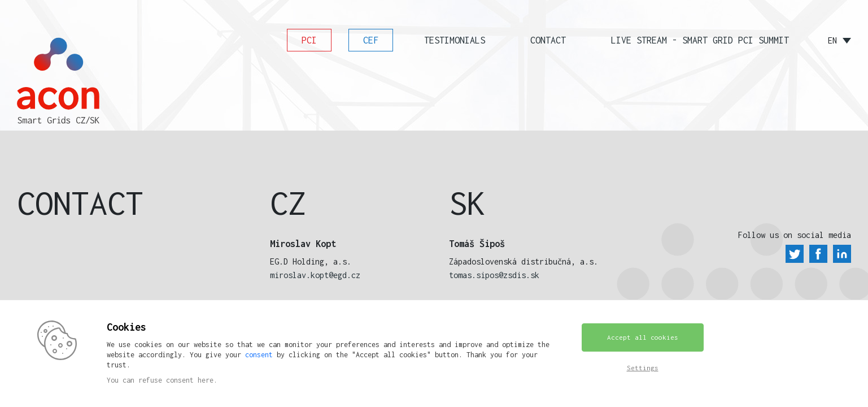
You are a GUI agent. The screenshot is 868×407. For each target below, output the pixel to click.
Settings (643, 368)
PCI (309, 40)
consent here (190, 380)
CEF (371, 40)
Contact (548, 40)
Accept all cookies (643, 337)
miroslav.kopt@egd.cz (315, 275)
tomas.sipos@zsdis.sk (494, 275)
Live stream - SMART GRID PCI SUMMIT (700, 40)
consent (259, 355)
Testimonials (455, 40)
